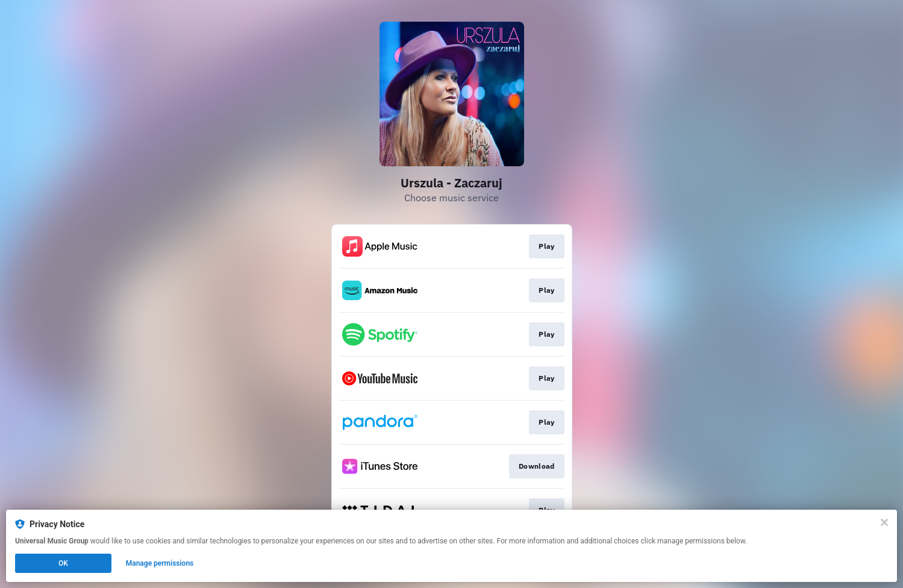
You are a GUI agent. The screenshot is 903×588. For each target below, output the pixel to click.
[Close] (884, 522)
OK (63, 563)
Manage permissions (160, 563)
